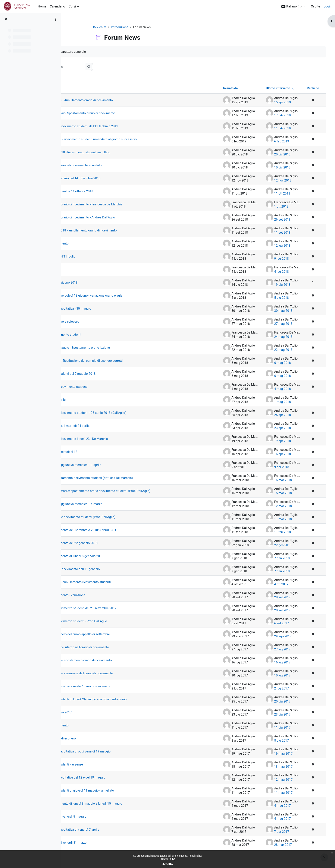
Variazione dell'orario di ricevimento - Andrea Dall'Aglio (116, 218)
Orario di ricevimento (93, 244)
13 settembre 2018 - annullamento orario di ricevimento (117, 231)
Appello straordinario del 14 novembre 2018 (109, 179)
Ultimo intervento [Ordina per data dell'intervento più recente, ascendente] (272, 88)
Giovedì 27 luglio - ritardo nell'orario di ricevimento (113, 647)
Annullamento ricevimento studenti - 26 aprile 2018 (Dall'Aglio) (122, 413)
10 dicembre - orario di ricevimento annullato (109, 165)
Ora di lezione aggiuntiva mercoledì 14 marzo (110, 504)
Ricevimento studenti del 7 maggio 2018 (106, 374)
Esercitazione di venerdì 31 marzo (102, 843)
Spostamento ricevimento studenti (102, 387)
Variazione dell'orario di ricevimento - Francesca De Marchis (120, 205)
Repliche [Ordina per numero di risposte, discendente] (307, 88)
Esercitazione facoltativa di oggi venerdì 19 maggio (114, 752)
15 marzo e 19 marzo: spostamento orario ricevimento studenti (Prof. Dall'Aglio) (134, 491)
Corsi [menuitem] (72, 6)
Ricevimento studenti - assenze (100, 765)
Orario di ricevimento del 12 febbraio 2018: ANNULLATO (117, 530)
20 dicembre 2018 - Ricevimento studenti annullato (114, 152)
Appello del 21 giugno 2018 (97, 283)
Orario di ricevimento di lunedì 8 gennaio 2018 (110, 556)
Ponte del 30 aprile (91, 400)
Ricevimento (87, 270)
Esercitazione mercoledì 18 (97, 452)
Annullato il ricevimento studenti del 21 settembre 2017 (117, 608)
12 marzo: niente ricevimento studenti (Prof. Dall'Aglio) (116, 517)
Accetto (168, 864)
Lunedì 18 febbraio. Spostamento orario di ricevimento (116, 113)
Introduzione (136, 27)
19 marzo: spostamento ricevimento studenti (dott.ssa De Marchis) (125, 478)
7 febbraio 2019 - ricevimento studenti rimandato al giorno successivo (127, 139)
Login (328, 6)
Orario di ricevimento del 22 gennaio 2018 (107, 543)
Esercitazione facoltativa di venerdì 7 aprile (108, 830)
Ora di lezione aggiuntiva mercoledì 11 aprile (109, 465)
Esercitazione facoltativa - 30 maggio (104, 309)
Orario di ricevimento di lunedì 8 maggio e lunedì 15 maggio (120, 804)
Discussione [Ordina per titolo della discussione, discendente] (83, 88)
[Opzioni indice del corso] (55, 19)
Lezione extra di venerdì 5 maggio (102, 817)
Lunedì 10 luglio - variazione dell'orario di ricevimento (115, 673)
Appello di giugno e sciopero (98, 322)
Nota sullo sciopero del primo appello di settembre (114, 634)
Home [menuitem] (42, 6)
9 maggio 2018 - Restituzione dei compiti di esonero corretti (120, 361)
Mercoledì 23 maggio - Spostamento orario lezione (114, 348)
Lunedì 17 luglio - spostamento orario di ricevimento (115, 660)
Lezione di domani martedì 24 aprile (103, 426)
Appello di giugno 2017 (94, 713)
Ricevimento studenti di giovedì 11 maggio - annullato (116, 791)
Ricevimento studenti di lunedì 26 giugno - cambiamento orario (122, 700)
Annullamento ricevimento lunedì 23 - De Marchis (113, 439)
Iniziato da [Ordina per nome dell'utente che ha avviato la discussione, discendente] (224, 88)
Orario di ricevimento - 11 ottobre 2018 (105, 192)
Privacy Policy (167, 859)
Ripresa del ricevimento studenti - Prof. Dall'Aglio (112, 621)
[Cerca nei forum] (99, 67)
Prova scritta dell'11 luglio (96, 257)
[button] (293, 6)
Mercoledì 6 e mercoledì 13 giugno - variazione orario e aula (120, 296)
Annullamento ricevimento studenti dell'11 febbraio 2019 (118, 126)
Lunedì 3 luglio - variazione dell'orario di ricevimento (114, 686)
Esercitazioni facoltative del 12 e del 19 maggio (111, 778)
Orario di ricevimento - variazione (101, 595)
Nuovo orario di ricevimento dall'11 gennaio (108, 569)
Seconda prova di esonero (96, 739)
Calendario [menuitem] (57, 6)
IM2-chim (116, 27)
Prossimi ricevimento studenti (99, 335)
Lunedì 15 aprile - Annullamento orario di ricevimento (115, 100)
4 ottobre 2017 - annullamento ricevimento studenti (114, 582)
